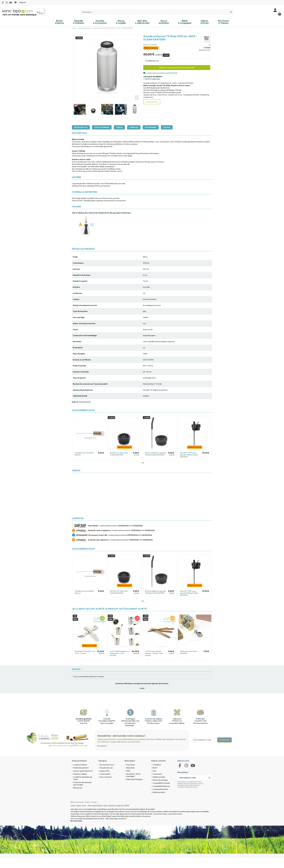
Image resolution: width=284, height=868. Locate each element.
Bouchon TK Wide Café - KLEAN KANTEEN (119, 454)
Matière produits (159, 777)
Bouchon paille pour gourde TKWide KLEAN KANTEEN (155, 454)
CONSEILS (157, 765)
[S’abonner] (209, 778)
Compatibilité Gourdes (161, 783)
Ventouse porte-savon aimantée (189, 652)
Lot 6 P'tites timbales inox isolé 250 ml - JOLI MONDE (120, 653)
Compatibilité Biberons (161, 786)
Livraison (134, 127)
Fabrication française (134, 779)
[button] (141, 463)
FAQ (154, 771)
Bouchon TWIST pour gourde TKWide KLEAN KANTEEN (189, 455)
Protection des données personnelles (82, 784)
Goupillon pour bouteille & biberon (85, 454)
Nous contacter (106, 777)
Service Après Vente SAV (83, 771)
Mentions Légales (80, 774)
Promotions (130, 765)
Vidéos (119, 127)
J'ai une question (152, 102)
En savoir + (102, 746)
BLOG (155, 768)
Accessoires (151, 127)
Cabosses (177, 719)
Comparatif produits (160, 789)
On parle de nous (106, 768)
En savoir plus (81, 127)
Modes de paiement (81, 768)
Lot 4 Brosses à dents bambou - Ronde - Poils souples (154, 653)
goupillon (116, 198)
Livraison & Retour (80, 765)
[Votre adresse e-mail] (192, 778)
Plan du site (78, 788)
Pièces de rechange (160, 780)
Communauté (105, 774)
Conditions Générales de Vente (83, 778)
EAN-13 (75, 402)
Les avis (167, 127)
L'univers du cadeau (154, 719)
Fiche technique (102, 127)
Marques (22, 2)
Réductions (130, 768)
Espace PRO (105, 771)
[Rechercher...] (231, 12)
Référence (147, 45)
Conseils (107, 719)
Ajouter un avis (205, 50)
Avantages (130, 719)
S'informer (200, 719)
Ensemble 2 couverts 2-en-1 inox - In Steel (85, 652)
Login (142, 688)
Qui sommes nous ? (107, 765)
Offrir (128, 771)
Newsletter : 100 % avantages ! (133, 775)
